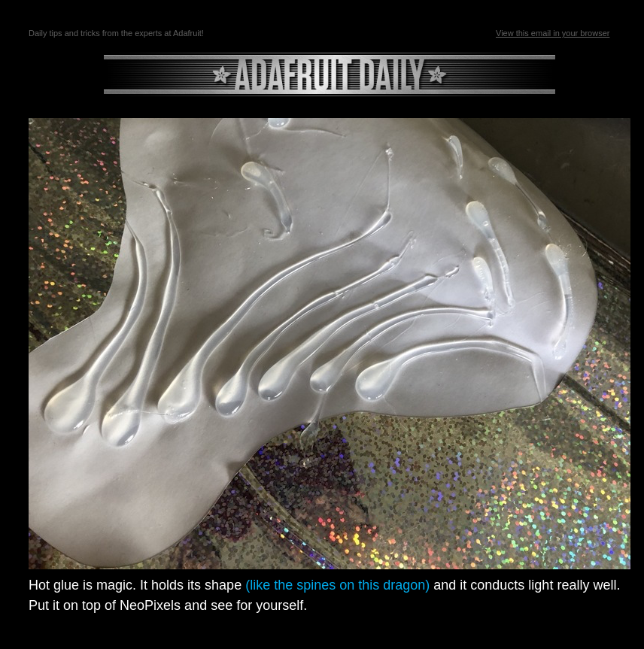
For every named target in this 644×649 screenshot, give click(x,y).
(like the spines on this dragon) (339, 585)
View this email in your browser (553, 33)
